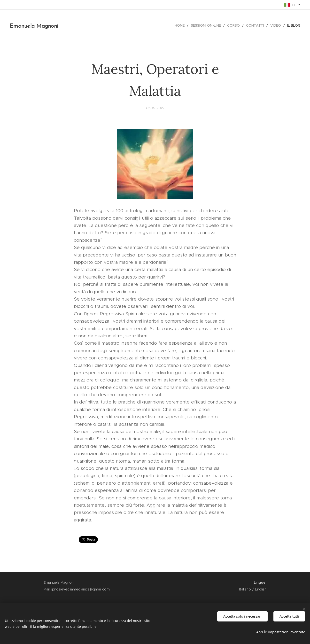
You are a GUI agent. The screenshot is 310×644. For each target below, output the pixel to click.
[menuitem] (181, 25)
